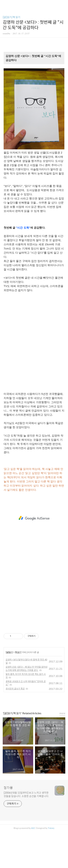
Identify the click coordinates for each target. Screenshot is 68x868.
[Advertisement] (34, 344)
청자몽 (8, 788)
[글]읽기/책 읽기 (12, 17)
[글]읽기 (9, 652)
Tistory (51, 828)
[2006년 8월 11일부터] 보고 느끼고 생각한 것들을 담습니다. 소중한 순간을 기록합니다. (26, 794)
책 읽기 (18, 652)
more (62, 713)
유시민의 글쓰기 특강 (15, 689)
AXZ (33, 828)
